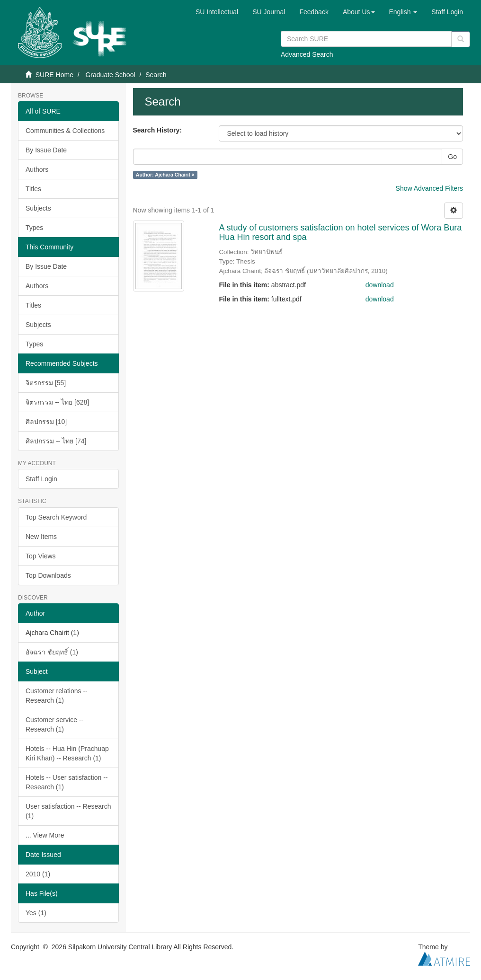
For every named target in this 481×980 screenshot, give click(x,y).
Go (452, 157)
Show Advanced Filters (429, 188)
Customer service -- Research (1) (54, 724)
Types (34, 228)
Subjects (38, 208)
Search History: (157, 130)
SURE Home (54, 75)
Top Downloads (48, 575)
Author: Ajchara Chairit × (165, 175)
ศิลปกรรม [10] (46, 422)
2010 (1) (38, 874)
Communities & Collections (65, 131)
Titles (33, 189)
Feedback (314, 12)
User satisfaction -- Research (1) (68, 811)
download (380, 285)
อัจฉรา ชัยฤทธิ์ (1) (52, 652)
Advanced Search (307, 54)
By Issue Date (46, 150)
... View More (45, 835)
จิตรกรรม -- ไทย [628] (57, 402)
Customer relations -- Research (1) (57, 696)
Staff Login (41, 479)
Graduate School (110, 75)
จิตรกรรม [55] (46, 383)
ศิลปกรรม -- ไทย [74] (56, 441)
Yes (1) (36, 913)
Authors (37, 169)
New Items (41, 537)
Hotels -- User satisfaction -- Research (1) (67, 782)
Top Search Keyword (56, 517)
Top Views (41, 556)
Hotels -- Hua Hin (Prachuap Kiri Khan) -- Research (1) (67, 753)
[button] (359, 12)
